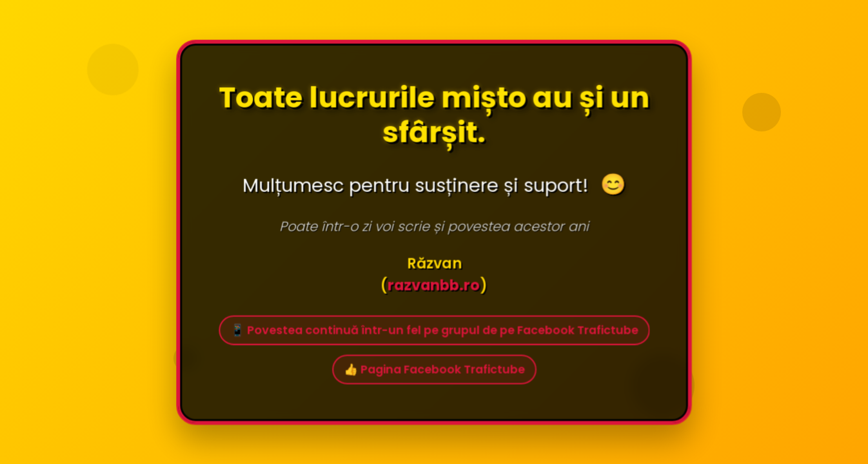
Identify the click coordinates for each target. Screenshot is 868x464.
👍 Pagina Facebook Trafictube (434, 371)
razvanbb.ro (433, 286)
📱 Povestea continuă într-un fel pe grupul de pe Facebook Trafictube (434, 331)
